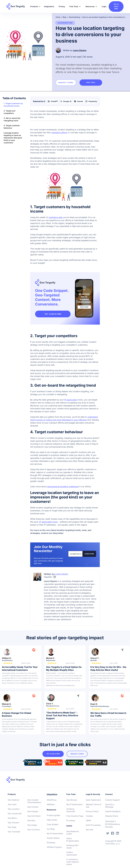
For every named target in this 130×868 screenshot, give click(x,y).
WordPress (52, 800)
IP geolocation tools (48, 522)
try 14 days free (116, 6)
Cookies (89, 816)
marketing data (56, 217)
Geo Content (33, 807)
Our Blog (51, 829)
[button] (34, 6)
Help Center (52, 820)
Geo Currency (34, 830)
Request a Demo (67, 83)
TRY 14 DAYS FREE (54, 314)
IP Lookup (71, 820)
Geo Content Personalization (34, 801)
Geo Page (12, 827)
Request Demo (112, 816)
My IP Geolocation (55, 833)
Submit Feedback (113, 811)
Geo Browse (72, 800)
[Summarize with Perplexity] (91, 101)
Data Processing (93, 825)
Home (58, 17)
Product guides (54, 815)
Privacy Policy (92, 811)
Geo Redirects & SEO (73, 833)
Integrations (49, 6)
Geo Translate (14, 832)
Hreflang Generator (71, 810)
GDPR (88, 820)
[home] (17, 6)
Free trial (93, 82)
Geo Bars (31, 820)
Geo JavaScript (15, 814)
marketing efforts (59, 133)
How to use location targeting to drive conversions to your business (104, 17)
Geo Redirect (14, 800)
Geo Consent (14, 823)
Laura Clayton (80, 50)
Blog (65, 17)
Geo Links (12, 804)
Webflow (51, 804)
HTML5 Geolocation (72, 854)
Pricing (62, 6)
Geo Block (12, 818)
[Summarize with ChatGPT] (53, 101)
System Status (53, 838)
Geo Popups (33, 811)
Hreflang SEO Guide (72, 847)
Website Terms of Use (94, 806)
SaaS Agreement (93, 800)
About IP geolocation (73, 840)
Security (90, 830)
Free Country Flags (75, 816)
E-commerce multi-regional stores (73, 862)
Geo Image (32, 825)
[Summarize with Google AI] (66, 101)
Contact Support (113, 800)
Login (104, 6)
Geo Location (14, 809)
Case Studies (53, 824)
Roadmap (51, 843)
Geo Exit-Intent (34, 816)
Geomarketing (74, 17)
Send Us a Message (110, 806)
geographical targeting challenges (63, 487)
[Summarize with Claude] (78, 101)
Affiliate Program (54, 847)
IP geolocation (71, 400)
